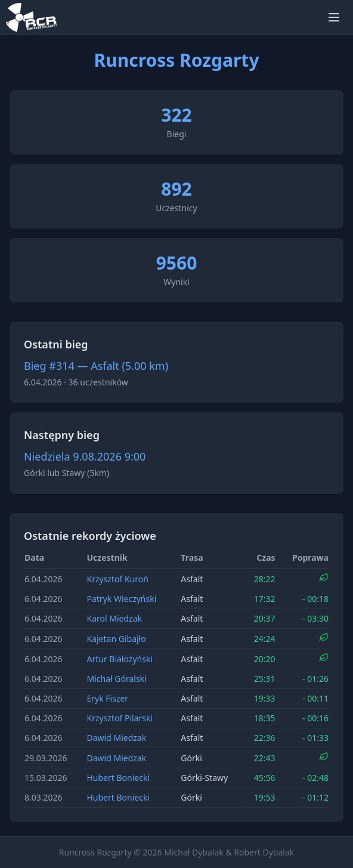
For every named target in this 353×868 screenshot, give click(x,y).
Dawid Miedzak (116, 738)
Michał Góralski (116, 679)
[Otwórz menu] (334, 17)
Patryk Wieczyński (121, 599)
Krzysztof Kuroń (117, 579)
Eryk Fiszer (107, 698)
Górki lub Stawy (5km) (66, 473)
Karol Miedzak (114, 618)
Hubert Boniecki (118, 778)
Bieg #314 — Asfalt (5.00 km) (96, 366)
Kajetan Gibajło (116, 639)
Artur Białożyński (120, 659)
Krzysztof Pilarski (120, 718)
